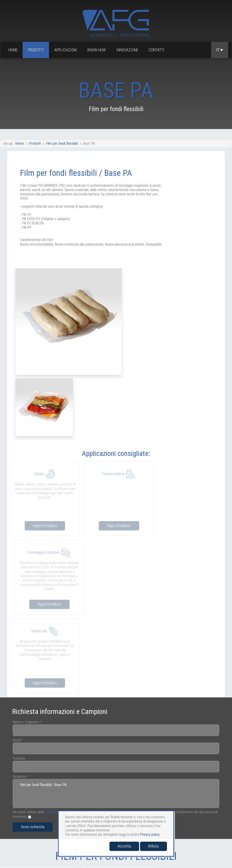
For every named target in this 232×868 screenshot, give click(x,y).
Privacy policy (60, 588)
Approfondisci (44, 377)
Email (23, 516)
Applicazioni (66, 50)
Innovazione (128, 50)
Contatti (157, 50)
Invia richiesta (38, 603)
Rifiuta (153, 846)
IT (220, 50)
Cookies (189, 813)
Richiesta (26, 553)
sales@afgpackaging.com (18, 833)
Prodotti (37, 50)
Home (14, 50)
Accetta (124, 846)
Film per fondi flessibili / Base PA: (116, 570)
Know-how (98, 50)
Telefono (24, 535)
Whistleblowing (213, 813)
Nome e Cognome (32, 498)
